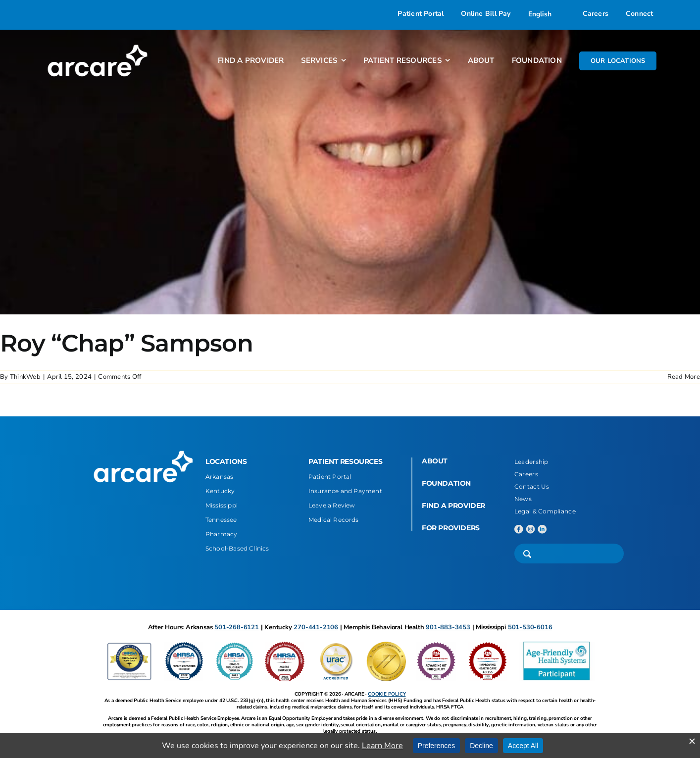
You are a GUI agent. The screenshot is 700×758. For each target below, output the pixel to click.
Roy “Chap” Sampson (126, 343)
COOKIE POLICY (387, 694)
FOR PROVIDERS (451, 528)
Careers (526, 474)
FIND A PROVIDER (453, 505)
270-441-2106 (316, 627)
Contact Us (532, 486)
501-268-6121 (237, 627)
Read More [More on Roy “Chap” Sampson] (684, 377)
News (523, 499)
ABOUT (435, 461)
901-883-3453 (448, 627)
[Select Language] (547, 14)
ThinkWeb (25, 377)
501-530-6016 (530, 627)
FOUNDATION (446, 483)
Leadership (531, 462)
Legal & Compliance (545, 511)
